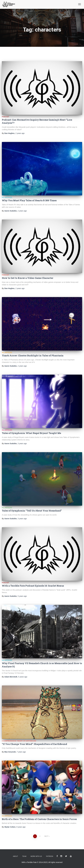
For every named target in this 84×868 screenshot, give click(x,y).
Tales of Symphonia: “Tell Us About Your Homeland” (32, 511)
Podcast (5, 117)
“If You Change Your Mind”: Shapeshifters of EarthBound (34, 744)
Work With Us (36, 856)
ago (20, 133)
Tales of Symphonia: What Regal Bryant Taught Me (31, 433)
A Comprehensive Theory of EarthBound (19, 741)
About (15, 856)
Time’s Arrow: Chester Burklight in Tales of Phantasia (33, 356)
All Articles (7, 197)
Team (24, 856)
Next (46, 836)
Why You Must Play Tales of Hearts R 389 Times (29, 200)
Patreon (50, 856)
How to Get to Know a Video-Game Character (28, 278)
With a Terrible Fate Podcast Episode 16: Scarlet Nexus (33, 586)
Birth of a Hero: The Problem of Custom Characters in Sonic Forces (39, 819)
